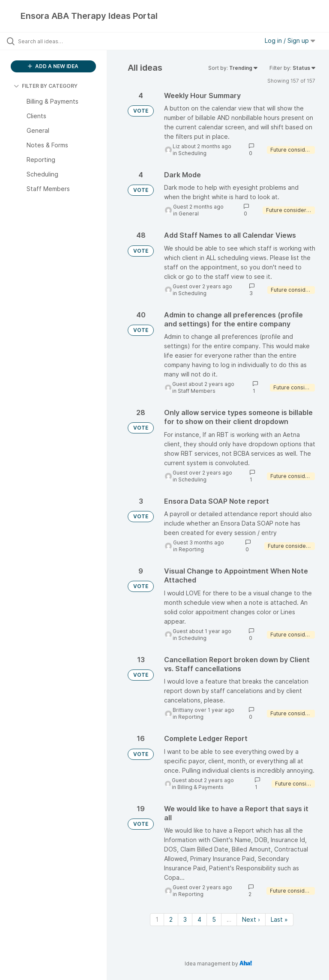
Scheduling (192, 153)
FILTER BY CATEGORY (46, 86)
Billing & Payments (200, 787)
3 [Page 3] (185, 919)
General (189, 214)
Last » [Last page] (279, 919)
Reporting (191, 549)
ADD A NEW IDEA (53, 66)
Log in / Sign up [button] (290, 40)
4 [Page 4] (199, 919)
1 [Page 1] (157, 919)
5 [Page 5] (214, 919)
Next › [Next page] (251, 919)
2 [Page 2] (171, 919)
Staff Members (197, 391)
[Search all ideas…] (58, 41)
